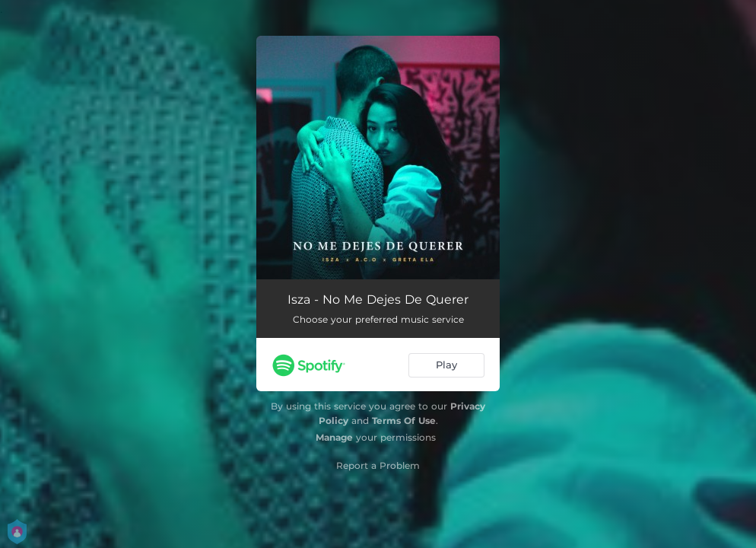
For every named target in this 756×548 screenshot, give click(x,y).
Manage (334, 437)
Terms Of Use (404, 421)
